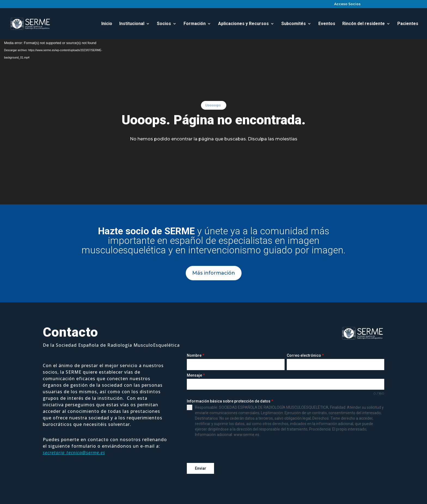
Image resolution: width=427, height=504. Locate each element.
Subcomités (294, 24)
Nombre (196, 355)
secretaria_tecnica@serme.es (74, 453)
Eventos (327, 24)
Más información (214, 273)
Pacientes (408, 24)
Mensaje (196, 375)
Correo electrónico (305, 355)
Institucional (132, 24)
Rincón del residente (364, 24)
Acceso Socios (347, 4)
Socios (164, 24)
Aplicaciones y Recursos (243, 24)
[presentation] (228, 450)
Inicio (107, 24)
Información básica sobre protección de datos (230, 401)
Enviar (201, 468)
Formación (195, 24)
